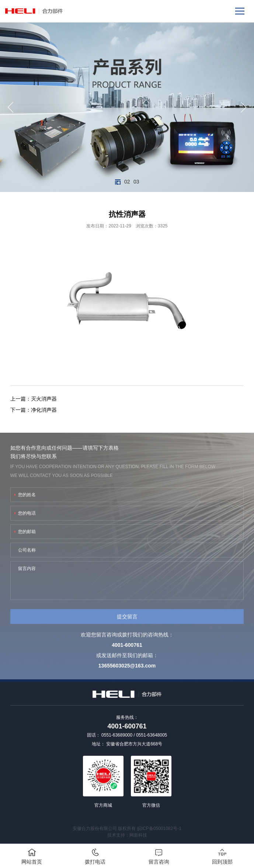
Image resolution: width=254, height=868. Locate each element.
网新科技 (138, 835)
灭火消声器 (44, 399)
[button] (11, 107)
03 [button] (136, 182)
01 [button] (118, 182)
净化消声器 (44, 410)
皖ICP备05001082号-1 (159, 828)
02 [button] (127, 182)
